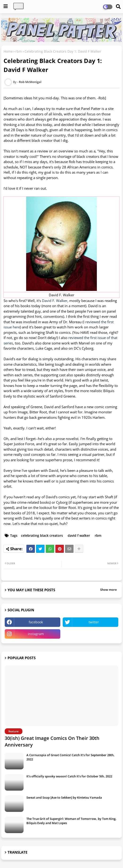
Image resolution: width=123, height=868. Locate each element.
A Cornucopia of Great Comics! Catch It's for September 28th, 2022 (70, 757)
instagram (36, 634)
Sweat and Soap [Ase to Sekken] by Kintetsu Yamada (64, 797)
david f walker (79, 535)
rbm (19, 51)
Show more (108, 590)
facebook (36, 622)
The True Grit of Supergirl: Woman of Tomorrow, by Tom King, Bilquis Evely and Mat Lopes (71, 821)
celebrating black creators (42, 535)
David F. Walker (55, 301)
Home (8, 51)
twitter (94, 622)
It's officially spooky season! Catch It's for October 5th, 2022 (69, 776)
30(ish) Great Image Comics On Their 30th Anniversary (52, 741)
